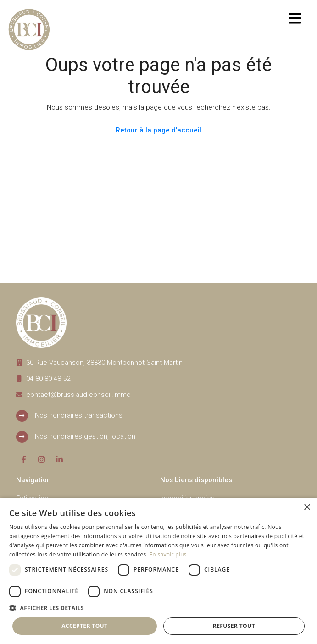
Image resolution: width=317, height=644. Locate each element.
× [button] (307, 508)
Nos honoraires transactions (79, 415)
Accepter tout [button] (84, 626)
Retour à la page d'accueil (158, 130)
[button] (158, 608)
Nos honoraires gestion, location (85, 436)
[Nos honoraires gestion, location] (22, 437)
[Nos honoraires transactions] (22, 416)
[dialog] (158, 571)
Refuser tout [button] (234, 626)
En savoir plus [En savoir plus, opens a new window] (168, 554)
